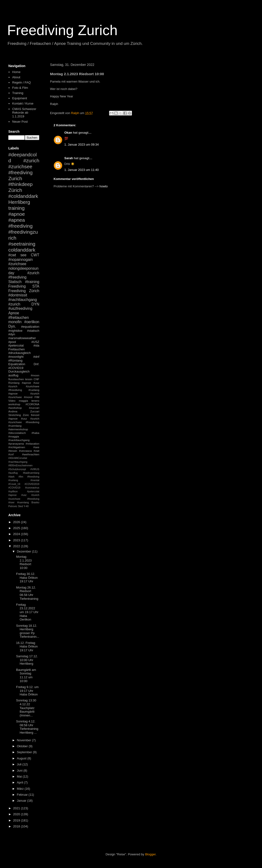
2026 (17, 522)
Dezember (25, 551)
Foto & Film (20, 88)
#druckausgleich (20, 353)
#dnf (36, 357)
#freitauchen (19, 318)
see (23, 255)
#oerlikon (32, 322)
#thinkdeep (20, 184)
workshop (14, 404)
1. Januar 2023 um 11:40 (82, 170)
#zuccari (34, 408)
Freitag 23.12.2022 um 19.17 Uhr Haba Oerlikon (27, 612)
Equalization (17, 364)
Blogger (150, 854)
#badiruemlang (31, 473)
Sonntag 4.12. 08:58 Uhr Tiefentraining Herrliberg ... (27, 727)
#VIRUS (35, 469)
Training (18, 93)
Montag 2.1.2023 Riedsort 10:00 (24, 562)
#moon (35, 375)
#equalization (30, 327)
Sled (20, 506)
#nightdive (15, 331)
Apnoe (14, 313)
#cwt (12, 255)
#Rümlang (15, 360)
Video (12, 401)
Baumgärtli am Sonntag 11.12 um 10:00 (26, 675)
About (16, 77)
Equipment (20, 98)
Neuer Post (20, 122)
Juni (20, 771)
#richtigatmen (17, 447)
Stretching (15, 415)
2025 (17, 528)
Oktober (23, 746)
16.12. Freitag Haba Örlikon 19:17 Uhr (27, 647)
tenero (35, 401)
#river (11, 502)
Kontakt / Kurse (23, 103)
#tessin (13, 451)
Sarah (69, 158)
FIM (37, 397)
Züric (26, 415)
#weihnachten (31, 454)
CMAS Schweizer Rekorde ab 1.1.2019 (24, 113)
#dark (11, 477)
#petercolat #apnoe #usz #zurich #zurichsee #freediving (24, 495)
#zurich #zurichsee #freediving (24, 166)
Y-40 (26, 506)
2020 (17, 814)
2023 (17, 540)
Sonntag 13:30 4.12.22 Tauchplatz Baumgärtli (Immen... (26, 708)
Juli (20, 764)
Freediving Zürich (24, 291)
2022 (17, 546)
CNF (36, 379)
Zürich (15, 190)
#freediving (20, 226)
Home (16, 72)
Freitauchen (17, 349)
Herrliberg (19, 202)
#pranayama (16, 444)
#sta (36, 345)
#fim (21, 477)
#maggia (14, 436)
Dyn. (12, 326)
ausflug (13, 375)
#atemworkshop (18, 429)
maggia (23, 401)
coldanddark (22, 250)
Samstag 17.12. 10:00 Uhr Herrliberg (27, 660)
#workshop (15, 408)
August (22, 758)
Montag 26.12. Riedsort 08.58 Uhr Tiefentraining (27, 593)
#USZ (35, 342)
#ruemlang (23, 502)
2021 (17, 808)
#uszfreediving (20, 308)
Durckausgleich (19, 371)
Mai (20, 776)
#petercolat (16, 345)
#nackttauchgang (19, 440)
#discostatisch (17, 433)
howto (104, 186)
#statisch (33, 331)
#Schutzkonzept (17, 469)
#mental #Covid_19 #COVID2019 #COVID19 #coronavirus (24, 484)
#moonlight (16, 357)
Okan (68, 133)
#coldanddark (23, 196)
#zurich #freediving (24, 275)
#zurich (14, 304)
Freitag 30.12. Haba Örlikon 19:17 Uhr (27, 578)
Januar (22, 801)
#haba (35, 433)
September (25, 752)
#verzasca (25, 451)
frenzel (35, 415)
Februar (23, 795)
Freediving (17, 286)
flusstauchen (16, 379)
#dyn (12, 334)
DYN (35, 304)
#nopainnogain (20, 260)
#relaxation (33, 444)
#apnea (17, 220)
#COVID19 (16, 368)
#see (36, 447)
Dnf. (36, 364)
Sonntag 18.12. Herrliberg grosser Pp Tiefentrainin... (28, 631)
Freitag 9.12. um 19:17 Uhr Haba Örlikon (27, 691)
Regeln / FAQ (21, 82)
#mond (28, 397)
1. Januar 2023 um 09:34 (82, 145)
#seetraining (22, 244)
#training (32, 282)
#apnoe (17, 214)
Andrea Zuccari (24, 411)
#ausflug (13, 473)
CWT (35, 255)
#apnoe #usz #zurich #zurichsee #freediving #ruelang (24, 386)
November (25, 740)
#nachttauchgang (23, 300)
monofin (15, 322)
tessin (29, 379)
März (21, 789)
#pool (12, 342)
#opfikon (13, 492)
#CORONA (32, 404)
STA (36, 286)
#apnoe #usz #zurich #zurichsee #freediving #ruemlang (24, 422)
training (16, 208)
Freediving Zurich (62, 30)
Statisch (15, 282)
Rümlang (14, 383)
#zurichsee (17, 264)
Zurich (15, 178)
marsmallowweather (22, 338)
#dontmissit (18, 295)
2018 (17, 826)
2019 (17, 820)
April (20, 782)
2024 (17, 534)
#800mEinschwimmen (20, 466)
